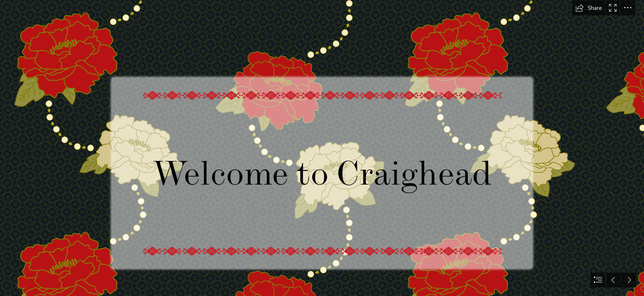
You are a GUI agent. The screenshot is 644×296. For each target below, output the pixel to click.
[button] (589, 8)
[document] (322, 148)
